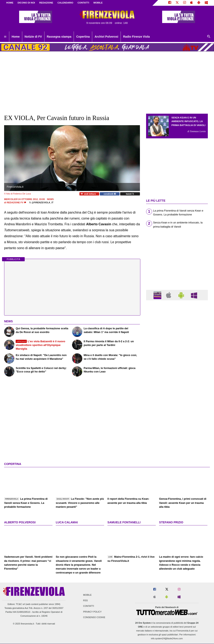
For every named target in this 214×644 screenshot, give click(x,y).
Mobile (87, 595)
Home (10, 3)
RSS (85, 601)
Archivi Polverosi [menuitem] (106, 37)
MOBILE (98, 3)
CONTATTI (83, 3)
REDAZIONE (46, 3)
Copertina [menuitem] (83, 37)
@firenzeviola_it (41, 202)
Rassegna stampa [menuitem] (59, 37)
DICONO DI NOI (26, 3)
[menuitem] (5, 37)
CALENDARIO (65, 3)
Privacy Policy (92, 612)
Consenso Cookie (94, 617)
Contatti (89, 606)
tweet (130, 194)
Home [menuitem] (16, 37)
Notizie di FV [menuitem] (33, 37)
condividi (110, 194)
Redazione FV (15, 202)
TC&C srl (20, 604)
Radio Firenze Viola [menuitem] (136, 37)
